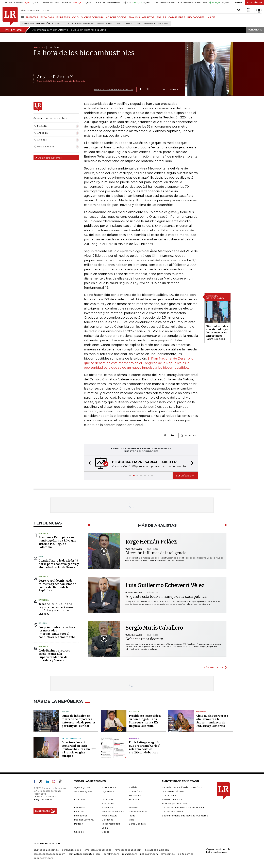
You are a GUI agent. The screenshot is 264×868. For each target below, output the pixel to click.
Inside (132, 816)
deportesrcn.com (43, 858)
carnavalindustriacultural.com (85, 854)
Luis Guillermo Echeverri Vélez (165, 585)
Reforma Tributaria (83, 24)
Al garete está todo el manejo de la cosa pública (166, 596)
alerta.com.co (186, 854)
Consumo (80, 799)
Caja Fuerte (108, 791)
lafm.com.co (168, 854)
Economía (135, 799)
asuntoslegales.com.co (46, 850)
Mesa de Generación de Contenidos (182, 787)
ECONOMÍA (47, 17)
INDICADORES (196, 17)
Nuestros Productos (173, 791)
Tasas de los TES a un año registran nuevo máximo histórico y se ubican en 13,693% (56, 609)
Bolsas (43, 623)
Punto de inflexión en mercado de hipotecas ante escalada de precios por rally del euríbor (79, 721)
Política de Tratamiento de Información (183, 808)
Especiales (107, 808)
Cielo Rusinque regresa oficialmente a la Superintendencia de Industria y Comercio (54, 655)
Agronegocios (82, 787)
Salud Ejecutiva (137, 824)
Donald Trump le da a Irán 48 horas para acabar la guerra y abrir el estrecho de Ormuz (59, 564)
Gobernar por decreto (144, 639)
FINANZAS (32, 17)
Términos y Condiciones (175, 803)
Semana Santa (105, 24)
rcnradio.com (130, 854)
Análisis (133, 787)
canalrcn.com (111, 854)
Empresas (80, 808)
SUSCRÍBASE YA (185, 476)
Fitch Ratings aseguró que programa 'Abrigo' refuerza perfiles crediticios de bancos (144, 747)
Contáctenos (169, 795)
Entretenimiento (71, 738)
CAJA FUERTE (177, 17)
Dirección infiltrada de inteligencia (156, 553)
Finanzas (134, 738)
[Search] (239, 10)
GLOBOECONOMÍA (92, 17)
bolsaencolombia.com (157, 850)
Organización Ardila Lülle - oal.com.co (218, 851)
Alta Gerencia (109, 787)
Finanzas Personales (113, 812)
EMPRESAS (63, 17)
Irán (138, 24)
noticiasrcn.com (149, 854)
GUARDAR (170, 90)
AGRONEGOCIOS (116, 17)
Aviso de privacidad (173, 799)
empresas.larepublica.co (98, 850)
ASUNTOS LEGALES (154, 17)
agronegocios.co (72, 850)
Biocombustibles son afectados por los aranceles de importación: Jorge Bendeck (218, 333)
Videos (105, 832)
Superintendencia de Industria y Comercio (185, 816)
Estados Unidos (124, 24)
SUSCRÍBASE (255, 3)
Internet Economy (84, 820)
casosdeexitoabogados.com (49, 854)
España (66, 712)
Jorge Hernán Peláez (151, 542)
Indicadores (81, 816)
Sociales (79, 832)
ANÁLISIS (134, 17)
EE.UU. (42, 557)
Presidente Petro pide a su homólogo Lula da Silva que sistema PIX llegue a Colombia (57, 542)
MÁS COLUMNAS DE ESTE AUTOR (114, 89)
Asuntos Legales (83, 791)
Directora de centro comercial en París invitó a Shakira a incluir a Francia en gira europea (79, 749)
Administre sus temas (48, 158)
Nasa (58, 24)
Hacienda (44, 533)
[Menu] (23, 17)
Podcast (79, 824)
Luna (66, 24)
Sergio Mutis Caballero (154, 628)
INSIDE (211, 17)
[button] (89, 464)
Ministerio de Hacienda (156, 24)
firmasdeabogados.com (128, 850)
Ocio (132, 820)
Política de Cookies (173, 812)
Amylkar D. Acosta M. (55, 77)
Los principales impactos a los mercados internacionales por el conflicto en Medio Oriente (57, 632)
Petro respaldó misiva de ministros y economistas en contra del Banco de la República (57, 586)
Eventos (133, 808)
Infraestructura (109, 816)
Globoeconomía (138, 812)
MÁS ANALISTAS (213, 667)
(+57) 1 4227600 (43, 799)
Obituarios (107, 820)
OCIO (75, 17)
